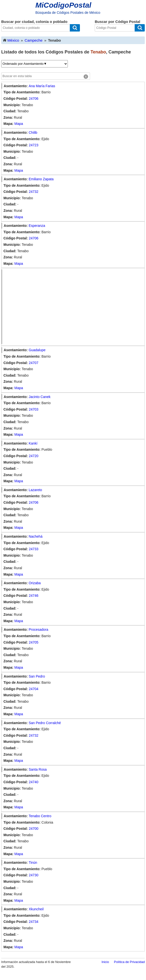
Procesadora (38, 630)
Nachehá (36, 536)
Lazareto (35, 490)
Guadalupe (37, 350)
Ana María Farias (42, 86)
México (11, 40)
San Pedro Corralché (45, 723)
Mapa (19, 124)
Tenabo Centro (40, 816)
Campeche (34, 40)
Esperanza (37, 226)
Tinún (33, 863)
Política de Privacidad (129, 962)
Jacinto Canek (40, 397)
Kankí (33, 443)
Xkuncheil (36, 909)
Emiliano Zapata (41, 179)
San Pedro (37, 676)
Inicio (105, 962)
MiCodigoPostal (64, 5)
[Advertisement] (74, 307)
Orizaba (35, 583)
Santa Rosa (38, 769)
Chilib (33, 133)
